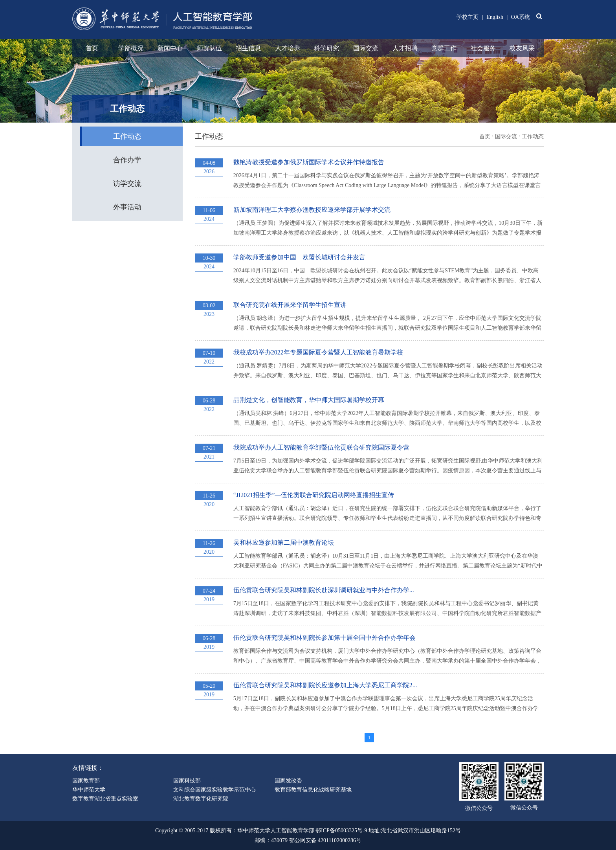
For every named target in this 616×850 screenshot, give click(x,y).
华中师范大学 (89, 790)
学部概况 (131, 48)
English (495, 17)
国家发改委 (288, 781)
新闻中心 (170, 48)
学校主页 (467, 17)
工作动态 (127, 136)
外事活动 (127, 207)
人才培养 (288, 48)
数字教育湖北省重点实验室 (105, 799)
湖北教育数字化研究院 (201, 799)
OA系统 (521, 17)
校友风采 (522, 48)
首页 (92, 48)
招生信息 (248, 48)
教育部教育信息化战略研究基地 (313, 790)
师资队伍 (209, 48)
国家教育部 (86, 781)
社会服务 (483, 48)
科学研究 (326, 48)
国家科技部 (187, 781)
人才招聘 (405, 48)
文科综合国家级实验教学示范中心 (214, 790)
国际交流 (366, 48)
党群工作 (444, 48)
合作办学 (127, 160)
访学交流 (127, 184)
